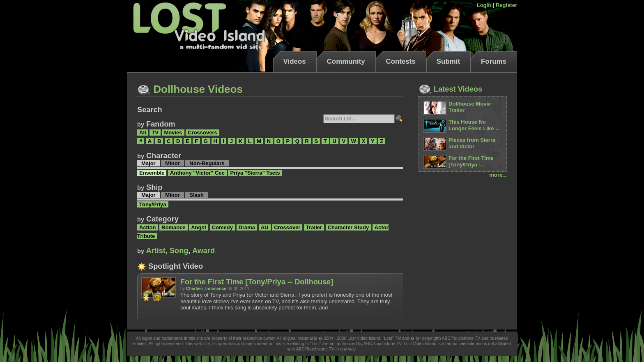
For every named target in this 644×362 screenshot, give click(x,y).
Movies (173, 133)
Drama (247, 227)
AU (265, 227)
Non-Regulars (207, 163)
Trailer (314, 227)
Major (148, 163)
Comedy (222, 227)
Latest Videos (450, 89)
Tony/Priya (153, 204)
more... (498, 175)
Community (346, 61)
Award (204, 251)
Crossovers (202, 133)
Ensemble (152, 173)
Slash (197, 195)
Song (179, 251)
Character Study (348, 227)
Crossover (287, 227)
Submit (448, 61)
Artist (156, 251)
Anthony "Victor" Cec (197, 173)
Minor (172, 163)
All (143, 133)
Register (506, 5)
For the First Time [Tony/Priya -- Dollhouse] (257, 282)
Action (147, 227)
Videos (295, 61)
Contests (401, 61)
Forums (494, 61)
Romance (174, 227)
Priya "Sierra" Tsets (255, 173)
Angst (199, 227)
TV (155, 133)
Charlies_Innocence (206, 289)
